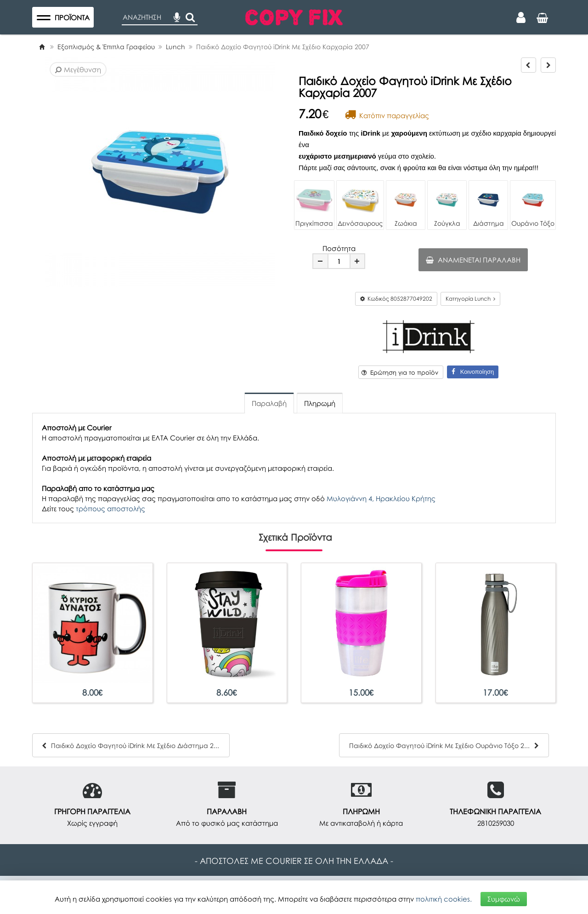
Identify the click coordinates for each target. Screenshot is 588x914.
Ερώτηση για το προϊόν (400, 372)
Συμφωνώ (504, 899)
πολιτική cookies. (444, 899)
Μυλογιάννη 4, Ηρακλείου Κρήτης (381, 498)
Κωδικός (396, 299)
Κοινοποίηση (473, 372)
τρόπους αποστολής (110, 508)
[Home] (42, 47)
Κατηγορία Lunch (470, 299)
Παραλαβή (269, 403)
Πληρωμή (320, 403)
